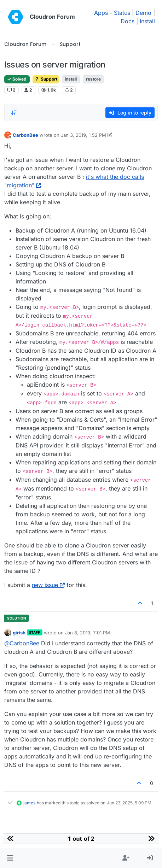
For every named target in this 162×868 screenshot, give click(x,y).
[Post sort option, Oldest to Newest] (14, 113)
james (29, 803)
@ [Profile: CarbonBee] (22, 643)
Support (46, 79)
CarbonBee (25, 135)
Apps (101, 13)
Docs (128, 21)
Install (147, 21)
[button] (10, 858)
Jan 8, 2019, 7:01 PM (88, 633)
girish (19, 633)
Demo (143, 13)
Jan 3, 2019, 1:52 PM (83, 135)
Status (122, 13)
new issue (48, 585)
